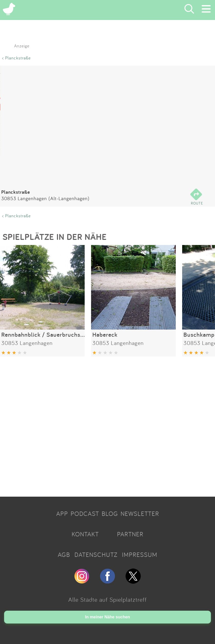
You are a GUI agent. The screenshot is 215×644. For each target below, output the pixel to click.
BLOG (110, 514)
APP (62, 514)
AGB (64, 555)
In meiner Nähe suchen (107, 617)
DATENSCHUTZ (96, 555)
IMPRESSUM (140, 555)
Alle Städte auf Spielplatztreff (107, 599)
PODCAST (85, 514)
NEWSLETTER (140, 514)
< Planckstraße (16, 58)
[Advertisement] (107, 425)
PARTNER (130, 534)
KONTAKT (85, 534)
